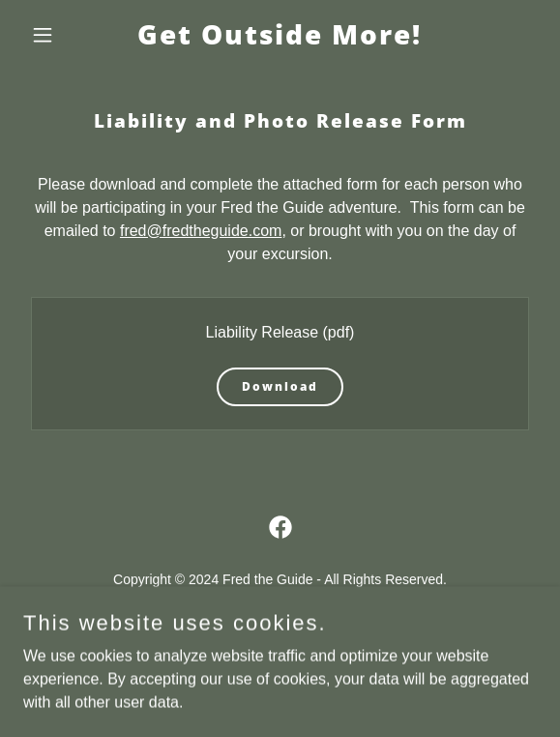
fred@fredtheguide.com (201, 231)
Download (280, 386)
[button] (62, 35)
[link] (280, 39)
